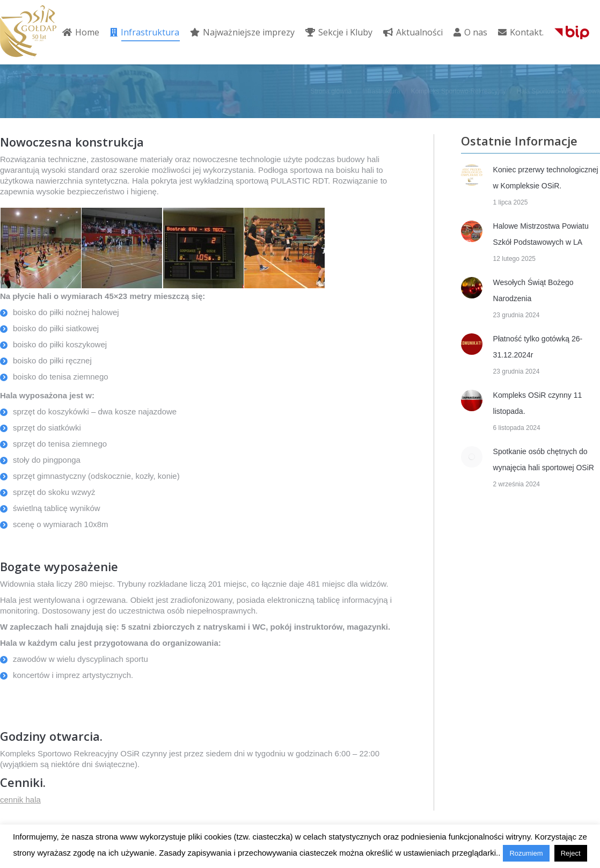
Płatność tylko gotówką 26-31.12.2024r (538, 347)
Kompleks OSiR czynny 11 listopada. (538, 403)
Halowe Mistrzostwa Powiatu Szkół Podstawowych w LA (541, 234)
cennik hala (20, 800)
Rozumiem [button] (526, 853)
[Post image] (472, 175)
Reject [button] (571, 853)
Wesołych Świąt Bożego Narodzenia (533, 290)
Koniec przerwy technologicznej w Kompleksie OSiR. (546, 178)
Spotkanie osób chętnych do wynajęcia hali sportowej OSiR (544, 459)
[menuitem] (81, 32)
